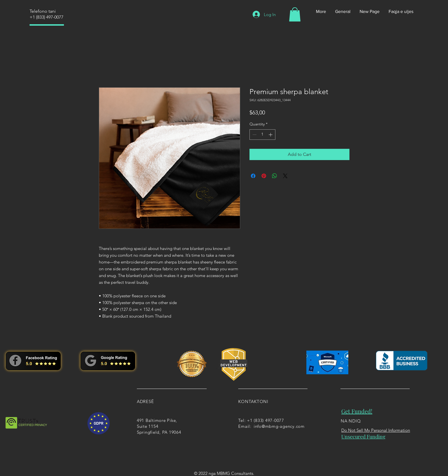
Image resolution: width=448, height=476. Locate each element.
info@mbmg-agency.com (279, 426)
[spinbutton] (262, 135)
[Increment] (271, 135)
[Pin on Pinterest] (264, 176)
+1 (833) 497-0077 (46, 17)
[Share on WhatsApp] (275, 176)
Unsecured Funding (363, 437)
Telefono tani (43, 11)
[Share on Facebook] (253, 176)
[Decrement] (254, 135)
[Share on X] (285, 176)
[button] (295, 14)
